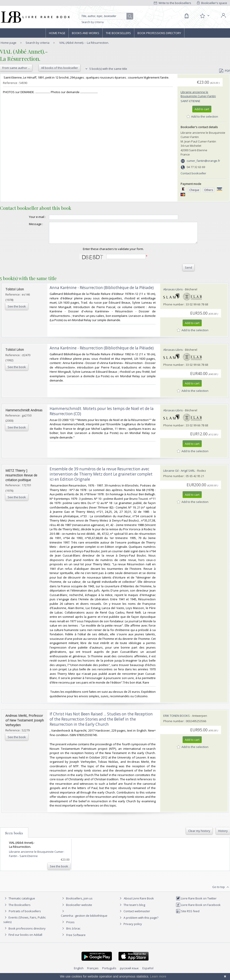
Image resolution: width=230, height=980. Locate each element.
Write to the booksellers (172, 3)
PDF (225, 71)
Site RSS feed (188, 915)
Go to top (221, 891)
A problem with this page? (138, 922)
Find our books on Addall (23, 939)
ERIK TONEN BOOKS (177, 720)
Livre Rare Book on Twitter (196, 902)
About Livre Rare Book (139, 902)
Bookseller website (76, 909)
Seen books (14, 837)
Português (109, 972)
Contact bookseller (193, 173)
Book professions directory (159, 33)
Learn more (158, 976)
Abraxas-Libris (173, 293)
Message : (27, 224)
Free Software (76, 939)
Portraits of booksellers (25, 915)
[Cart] (186, 16)
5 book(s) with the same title (106, 69)
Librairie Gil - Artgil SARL (179, 475)
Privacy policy (130, 928)
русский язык (129, 972)
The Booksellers (118, 33)
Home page (57, 33)
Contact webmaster (134, 915)
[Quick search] (105, 16)
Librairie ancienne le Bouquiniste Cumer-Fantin (198, 94)
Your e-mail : (28, 217)
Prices (70, 926)
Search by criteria (93, 22)
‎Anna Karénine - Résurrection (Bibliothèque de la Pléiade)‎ (102, 292)
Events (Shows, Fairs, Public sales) (25, 924)
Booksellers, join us (77, 902)
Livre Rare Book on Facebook (198, 909)
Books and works (86, 33)
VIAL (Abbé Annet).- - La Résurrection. (84, 43)
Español (148, 972)
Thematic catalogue (19, 902)
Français (93, 972)
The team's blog (132, 909)
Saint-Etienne (190, 101)
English (79, 972)
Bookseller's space (212, 3)
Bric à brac (73, 932)
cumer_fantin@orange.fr (203, 161)
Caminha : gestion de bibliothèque (84, 920)
